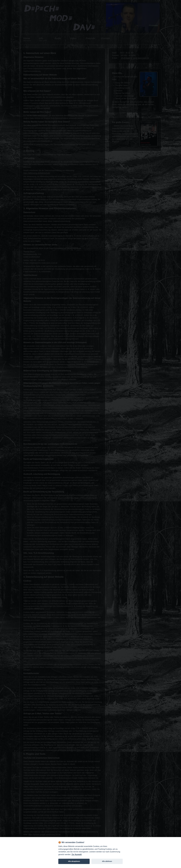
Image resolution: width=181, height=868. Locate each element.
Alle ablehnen (107, 861)
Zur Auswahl (77, 855)
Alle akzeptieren (74, 861)
